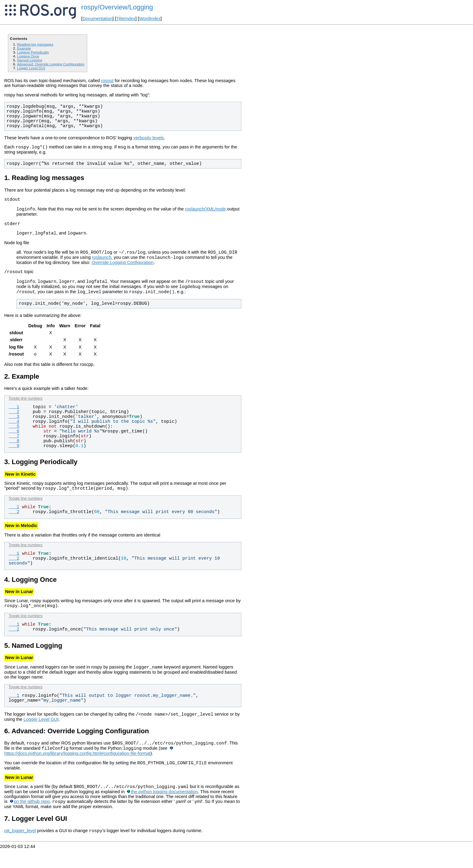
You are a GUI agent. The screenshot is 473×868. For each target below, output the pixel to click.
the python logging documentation (164, 809)
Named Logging (30, 60)
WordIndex (150, 19)
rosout (107, 81)
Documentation (97, 19)
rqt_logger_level (20, 850)
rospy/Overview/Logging (117, 7)
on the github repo (32, 820)
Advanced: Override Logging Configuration (51, 64)
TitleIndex (126, 19)
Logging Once (28, 56)
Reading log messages (35, 44)
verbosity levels (149, 138)
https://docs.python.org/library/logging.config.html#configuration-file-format (77, 769)
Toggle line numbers (25, 408)
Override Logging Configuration (123, 269)
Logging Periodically (33, 52)
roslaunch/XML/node (205, 212)
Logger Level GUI (31, 68)
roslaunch (102, 264)
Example (24, 48)
